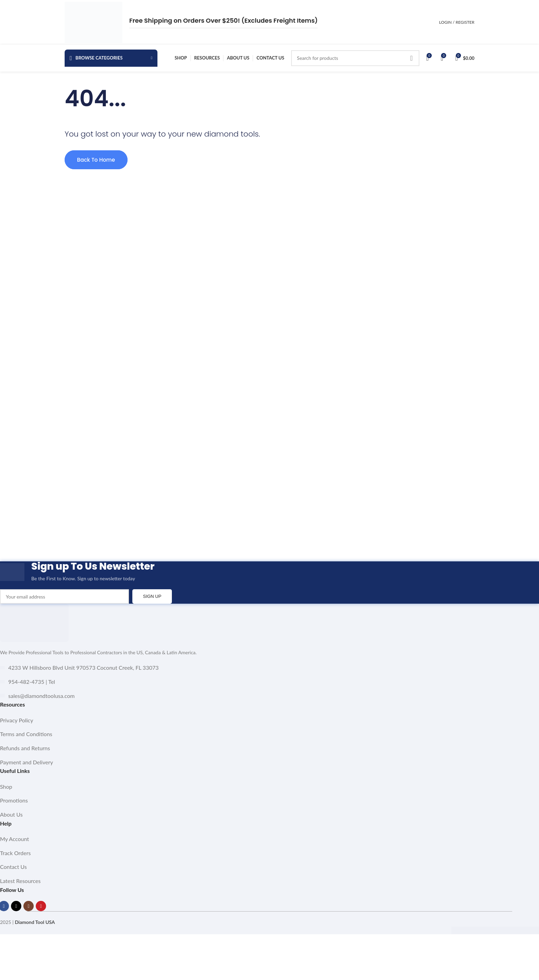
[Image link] (34, 628)
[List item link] (269, 726)
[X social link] (16, 912)
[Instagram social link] (29, 912)
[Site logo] (93, 22)
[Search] (355, 60)
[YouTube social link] (41, 912)
